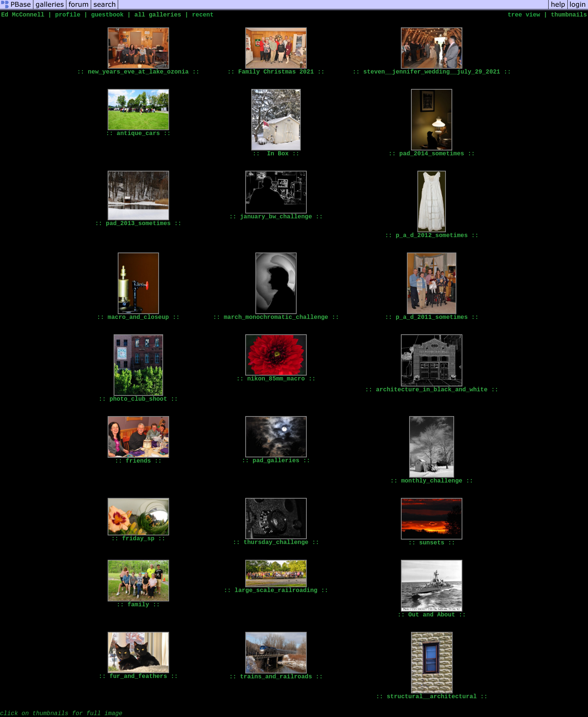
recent (203, 15)
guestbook (107, 15)
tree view (524, 15)
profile (68, 15)
